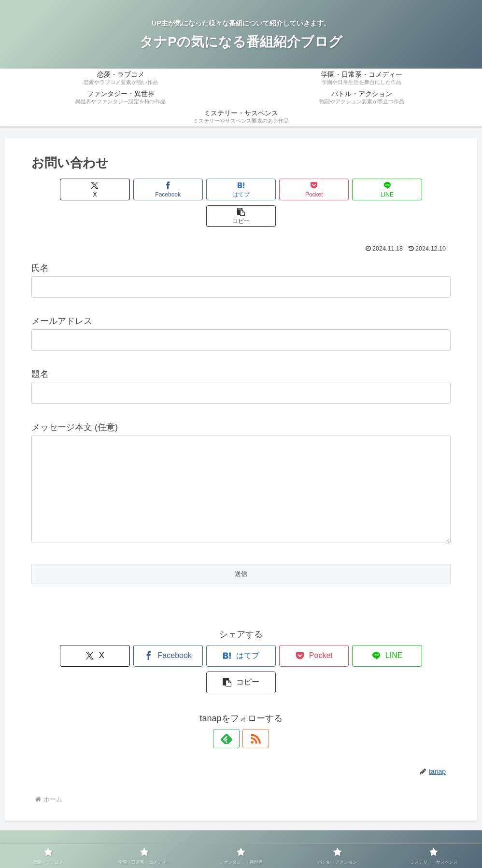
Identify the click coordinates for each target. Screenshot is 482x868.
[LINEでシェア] (347, 189)
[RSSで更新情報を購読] (252, 705)
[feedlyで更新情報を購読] (230, 705)
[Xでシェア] (65, 189)
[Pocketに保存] (276, 189)
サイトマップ (277, 838)
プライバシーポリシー (213, 838)
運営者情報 (152, 838)
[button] (417, 189)
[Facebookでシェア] (135, 189)
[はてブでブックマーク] (206, 189)
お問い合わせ (327, 838)
